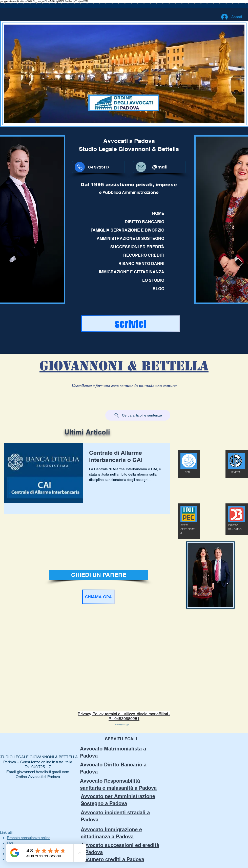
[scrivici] (130, 324)
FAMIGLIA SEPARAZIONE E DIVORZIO (129, 230)
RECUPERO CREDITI (144, 255)
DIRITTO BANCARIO (144, 222)
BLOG (158, 289)
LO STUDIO (153, 280)
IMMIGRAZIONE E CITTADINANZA (132, 272)
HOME (158, 213)
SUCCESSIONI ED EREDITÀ (137, 247)
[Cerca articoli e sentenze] (138, 415)
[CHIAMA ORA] (98, 597)
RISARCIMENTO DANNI (141, 264)
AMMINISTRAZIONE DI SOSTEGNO (130, 239)
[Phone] (80, 167)
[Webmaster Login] (122, 725)
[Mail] (141, 167)
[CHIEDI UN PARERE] (99, 575)
